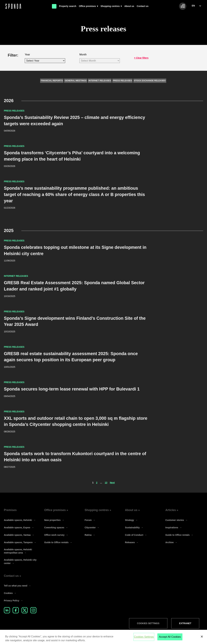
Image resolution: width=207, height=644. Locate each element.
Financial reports (52, 81)
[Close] (202, 639)
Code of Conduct (134, 535)
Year (27, 55)
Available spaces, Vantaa (17, 535)
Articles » (172, 510)
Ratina (88, 535)
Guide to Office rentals (56, 542)
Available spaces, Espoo (17, 528)
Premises (10, 510)
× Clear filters (141, 58)
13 (106, 483)
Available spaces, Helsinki (18, 520)
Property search (68, 6)
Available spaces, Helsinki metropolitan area (18, 551)
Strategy (130, 520)
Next (112, 483)
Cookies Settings (148, 623)
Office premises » (56, 510)
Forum (88, 520)
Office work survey (54, 535)
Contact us (143, 6)
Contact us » (12, 576)
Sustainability (132, 528)
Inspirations (172, 528)
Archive (169, 542)
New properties (52, 520)
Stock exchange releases (150, 81)
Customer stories (175, 520)
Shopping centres (110, 6)
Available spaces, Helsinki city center (20, 561)
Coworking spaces (54, 528)
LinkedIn (7, 610)
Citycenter (90, 528)
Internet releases (100, 81)
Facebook (16, 610)
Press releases (122, 81)
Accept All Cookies (170, 639)
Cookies (8, 593)
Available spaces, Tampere (18, 542)
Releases (130, 542)
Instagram (33, 610)
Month (83, 55)
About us (129, 6)
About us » (132, 510)
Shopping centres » (98, 510)
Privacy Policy (12, 601)
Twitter (25, 610)
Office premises (87, 6)
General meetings (76, 81)
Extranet (185, 623)
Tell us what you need (16, 586)
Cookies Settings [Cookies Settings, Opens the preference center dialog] (144, 639)
